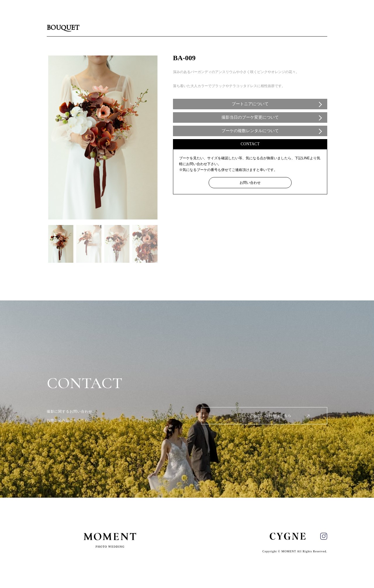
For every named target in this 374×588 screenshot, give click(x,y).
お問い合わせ (250, 183)
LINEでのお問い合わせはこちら (264, 416)
